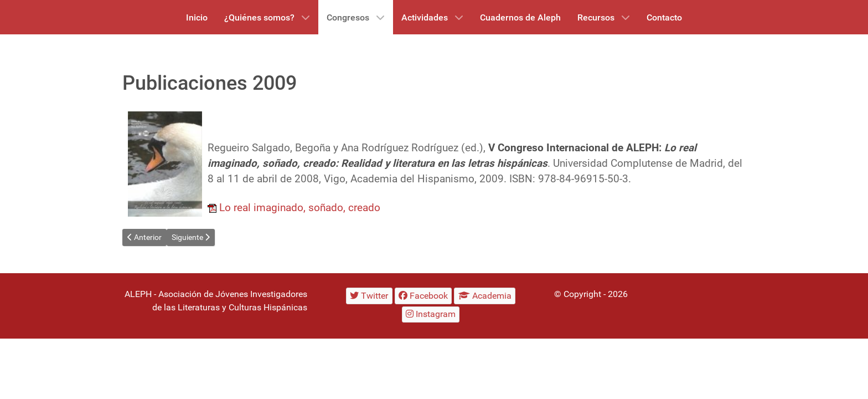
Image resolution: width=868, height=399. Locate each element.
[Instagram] (431, 314)
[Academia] (485, 296)
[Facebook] (423, 296)
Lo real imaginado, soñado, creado (300, 208)
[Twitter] (369, 296)
